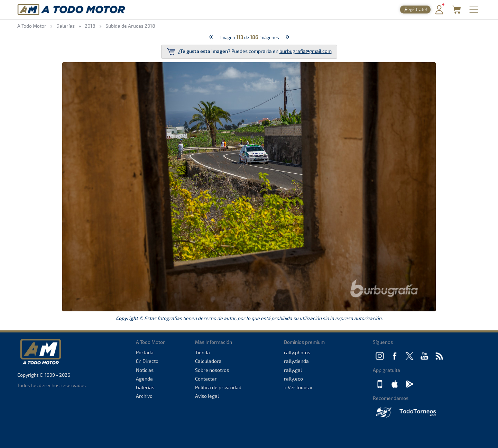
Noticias (145, 370)
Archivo (144, 396)
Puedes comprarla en (249, 52)
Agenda (144, 379)
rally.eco (293, 379)
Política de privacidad (218, 387)
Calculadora (208, 361)
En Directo (147, 361)
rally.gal (293, 370)
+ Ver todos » (298, 387)
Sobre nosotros (212, 370)
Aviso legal (207, 396)
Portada (145, 352)
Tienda (202, 352)
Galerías (145, 387)
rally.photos (297, 352)
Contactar (206, 379)
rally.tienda (296, 361)
